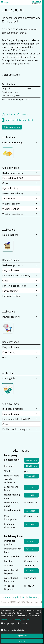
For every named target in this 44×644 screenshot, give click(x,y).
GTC (23, 597)
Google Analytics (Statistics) (14, 630)
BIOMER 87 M (31, 460)
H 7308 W (30, 571)
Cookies (4, 620)
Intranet (7, 597)
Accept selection (22, 636)
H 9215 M (30, 495)
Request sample (12, 127)
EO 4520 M (30, 476)
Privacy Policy (33, 597)
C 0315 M (30, 549)
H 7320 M (30, 524)
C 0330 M (30, 541)
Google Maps (9, 623)
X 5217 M (30, 487)
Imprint (16, 597)
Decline (22, 641)
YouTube (23, 623)
